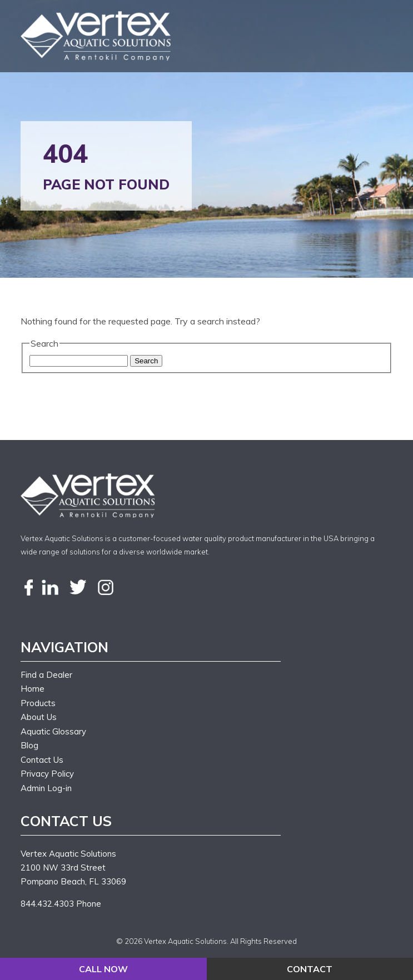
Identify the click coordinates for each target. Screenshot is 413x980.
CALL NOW (103, 969)
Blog (29, 745)
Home (33, 689)
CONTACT (310, 969)
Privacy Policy (47, 774)
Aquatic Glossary (53, 731)
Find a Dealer (46, 675)
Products (38, 703)
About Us (39, 717)
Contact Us (42, 760)
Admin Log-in (46, 788)
